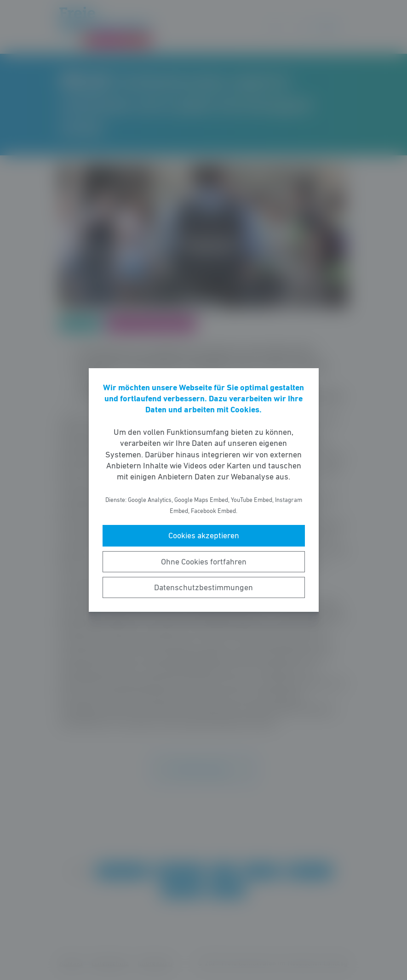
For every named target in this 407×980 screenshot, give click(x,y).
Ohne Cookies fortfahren (204, 562)
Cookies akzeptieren (204, 536)
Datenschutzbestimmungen (203, 587)
